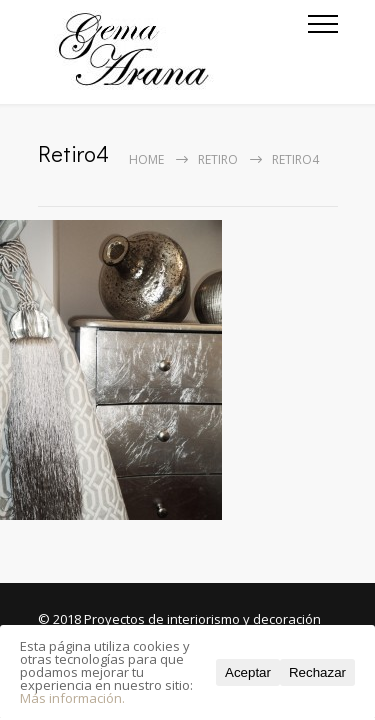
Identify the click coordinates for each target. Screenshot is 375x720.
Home (146, 159)
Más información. (72, 698)
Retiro (218, 159)
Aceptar (248, 672)
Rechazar (317, 672)
